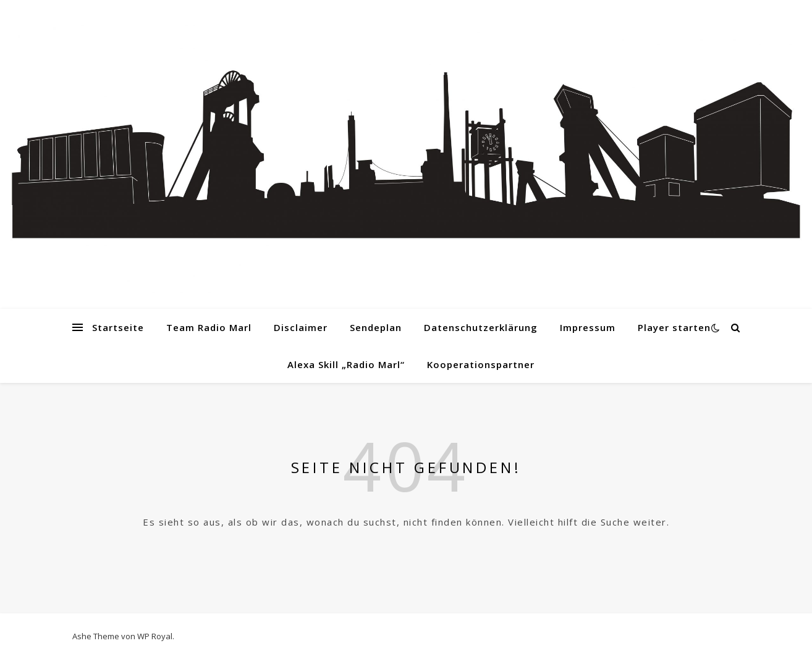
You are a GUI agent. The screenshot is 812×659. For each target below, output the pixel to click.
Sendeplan (376, 327)
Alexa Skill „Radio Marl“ (346, 364)
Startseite (118, 327)
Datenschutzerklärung (481, 327)
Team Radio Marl (209, 327)
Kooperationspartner (481, 364)
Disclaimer (301, 327)
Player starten (674, 327)
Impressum (588, 327)
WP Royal (155, 636)
